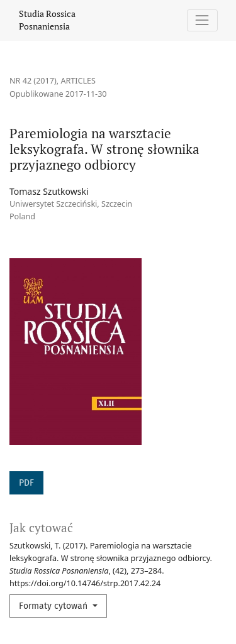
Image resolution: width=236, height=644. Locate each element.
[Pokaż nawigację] (202, 20)
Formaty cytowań (54, 606)
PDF (26, 483)
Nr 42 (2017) (33, 81)
